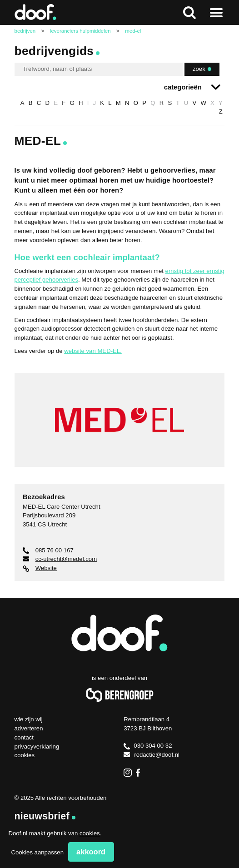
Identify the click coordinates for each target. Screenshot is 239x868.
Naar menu (217, 12)
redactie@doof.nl (152, 755)
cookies (90, 833)
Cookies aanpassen (37, 852)
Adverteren (29, 728)
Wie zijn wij (29, 719)
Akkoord (91, 852)
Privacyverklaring (37, 746)
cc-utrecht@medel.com (60, 559)
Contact (24, 737)
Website (40, 568)
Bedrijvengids (54, 51)
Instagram (128, 773)
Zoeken (190, 12)
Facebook (140, 773)
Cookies (25, 755)
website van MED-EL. (93, 351)
